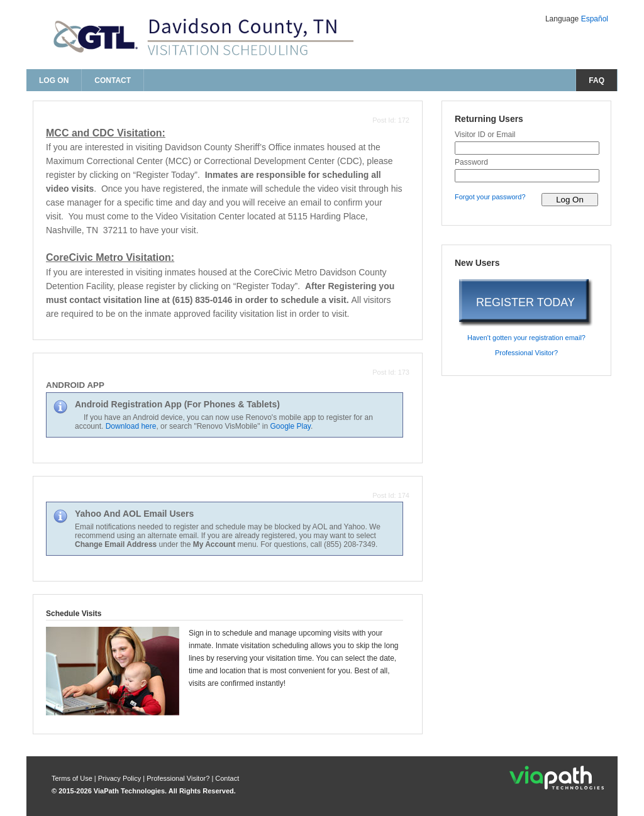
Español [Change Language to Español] (595, 19)
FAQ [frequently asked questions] (597, 80)
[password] (527, 176)
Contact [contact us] (113, 80)
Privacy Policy (121, 778)
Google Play (290, 426)
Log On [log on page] (54, 80)
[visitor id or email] (527, 148)
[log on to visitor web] (570, 200)
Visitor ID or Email (485, 135)
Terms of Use (73, 778)
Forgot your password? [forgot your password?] (490, 197)
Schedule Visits (74, 614)
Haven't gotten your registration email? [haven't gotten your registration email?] (526, 338)
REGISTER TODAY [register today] (525, 302)
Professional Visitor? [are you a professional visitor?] (526, 353)
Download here (131, 426)
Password (471, 162)
